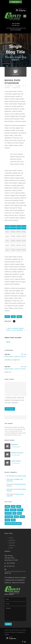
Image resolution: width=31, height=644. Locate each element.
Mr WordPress (11, 476)
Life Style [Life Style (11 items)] (8, 513)
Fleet (11, 548)
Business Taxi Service (17, 453)
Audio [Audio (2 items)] (19, 506)
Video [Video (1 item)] (13, 520)
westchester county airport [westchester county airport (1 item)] (13, 523)
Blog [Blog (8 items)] (7, 510)
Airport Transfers (16, 461)
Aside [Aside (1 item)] (13, 506)
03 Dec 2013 (10, 86)
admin (19, 86)
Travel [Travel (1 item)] (7, 520)
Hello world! (22, 476)
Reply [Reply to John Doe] (25, 354)
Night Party (15, 445)
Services (12, 543)
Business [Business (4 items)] (13, 510)
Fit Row (18, 88)
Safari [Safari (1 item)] (22, 517)
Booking (12, 545)
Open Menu (25, 16)
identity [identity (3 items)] (20, 510)
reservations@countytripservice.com (16, 28)
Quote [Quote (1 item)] (16, 517)
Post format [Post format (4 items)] (9, 517)
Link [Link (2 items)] (14, 513)
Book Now (15, 2)
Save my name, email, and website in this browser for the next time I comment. (14, 400)
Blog (15, 88)
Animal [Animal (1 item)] (7, 506)
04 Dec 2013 (17, 447)
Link (13, 317)
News (19, 317)
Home (11, 538)
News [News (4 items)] (19, 513)
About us (12, 540)
